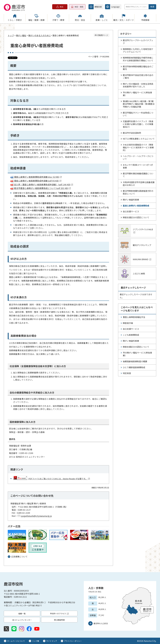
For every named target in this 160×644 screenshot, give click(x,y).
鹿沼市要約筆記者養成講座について (138, 175)
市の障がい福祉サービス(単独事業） (137, 94)
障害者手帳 (128, 323)
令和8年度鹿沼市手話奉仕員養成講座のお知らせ (139, 184)
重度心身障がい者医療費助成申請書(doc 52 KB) (36, 177)
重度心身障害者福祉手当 (134, 317)
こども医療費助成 (131, 335)
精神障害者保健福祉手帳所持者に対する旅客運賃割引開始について (138, 59)
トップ (11, 35)
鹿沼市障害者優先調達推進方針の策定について (138, 192)
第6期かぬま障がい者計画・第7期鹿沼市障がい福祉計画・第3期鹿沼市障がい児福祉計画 (139, 104)
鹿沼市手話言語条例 (132, 133)
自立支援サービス (131, 211)
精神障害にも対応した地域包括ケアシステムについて (138, 50)
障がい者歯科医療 (131, 200)
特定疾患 (127, 373)
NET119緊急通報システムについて (139, 139)
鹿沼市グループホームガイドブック (138, 42)
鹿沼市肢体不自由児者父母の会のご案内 (138, 76)
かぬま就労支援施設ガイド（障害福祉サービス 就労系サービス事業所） (138, 147)
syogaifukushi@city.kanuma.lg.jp (36, 516)
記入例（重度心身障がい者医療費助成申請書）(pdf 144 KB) (42, 184)
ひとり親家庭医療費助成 (134, 367)
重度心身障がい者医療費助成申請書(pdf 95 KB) (36, 181)
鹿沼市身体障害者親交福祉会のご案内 (138, 68)
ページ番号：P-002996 (99, 57)
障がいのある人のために (39, 35)
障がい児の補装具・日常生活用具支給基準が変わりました (138, 85)
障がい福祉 (21, 35)
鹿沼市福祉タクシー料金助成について (138, 114)
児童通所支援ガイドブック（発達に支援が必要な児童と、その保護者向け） (138, 124)
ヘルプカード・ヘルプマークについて (138, 157)
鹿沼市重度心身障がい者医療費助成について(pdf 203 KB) (40, 188)
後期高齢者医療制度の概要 (135, 361)
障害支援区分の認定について (136, 217)
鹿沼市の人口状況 (101, 623)
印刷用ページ (103, 35)
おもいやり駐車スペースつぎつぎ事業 (138, 166)
